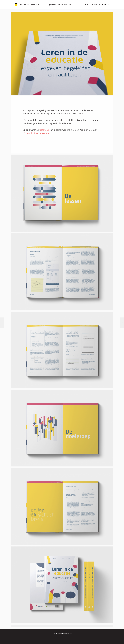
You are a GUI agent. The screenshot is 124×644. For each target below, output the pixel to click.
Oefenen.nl (45, 130)
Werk (87, 4)
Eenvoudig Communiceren (36, 133)
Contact (106, 4)
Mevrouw (96, 4)
